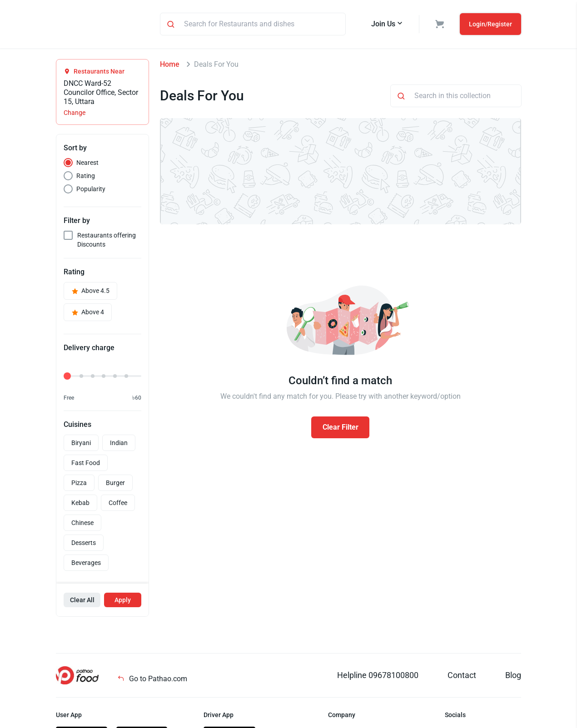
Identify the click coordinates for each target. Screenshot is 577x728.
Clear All (82, 601)
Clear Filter (341, 428)
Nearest (87, 164)
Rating (86, 177)
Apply (123, 601)
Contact (462, 676)
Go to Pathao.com (152, 680)
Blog (513, 676)
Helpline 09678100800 (378, 676)
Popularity (91, 190)
